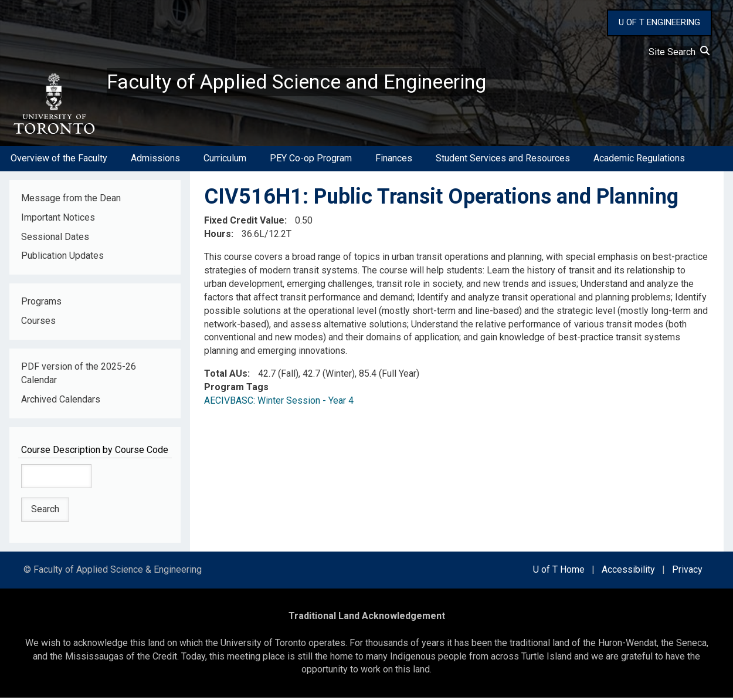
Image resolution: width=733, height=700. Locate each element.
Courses (38, 323)
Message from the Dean (71, 200)
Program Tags (236, 389)
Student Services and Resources (503, 160)
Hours (218, 236)
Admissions (155, 160)
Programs (41, 304)
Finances (394, 160)
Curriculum (225, 160)
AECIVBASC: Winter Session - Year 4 (279, 403)
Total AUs (226, 376)
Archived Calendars (61, 401)
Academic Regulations (639, 160)
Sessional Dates (55, 239)
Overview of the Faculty (59, 160)
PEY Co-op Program (311, 160)
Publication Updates (62, 258)
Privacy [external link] (687, 572)
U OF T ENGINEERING (659, 22)
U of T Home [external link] (559, 572)
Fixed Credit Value (244, 223)
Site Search (679, 52)
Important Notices (58, 219)
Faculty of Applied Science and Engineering (307, 83)
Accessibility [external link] (628, 572)
